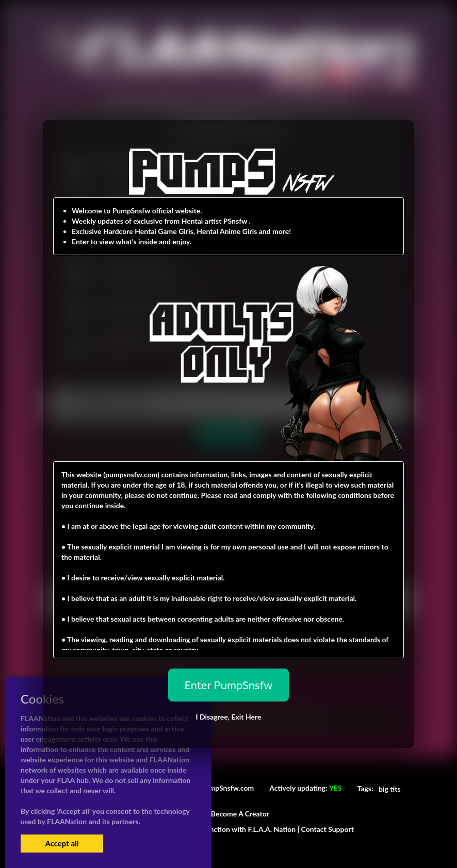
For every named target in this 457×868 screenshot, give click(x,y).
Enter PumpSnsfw (228, 685)
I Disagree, (228, 717)
